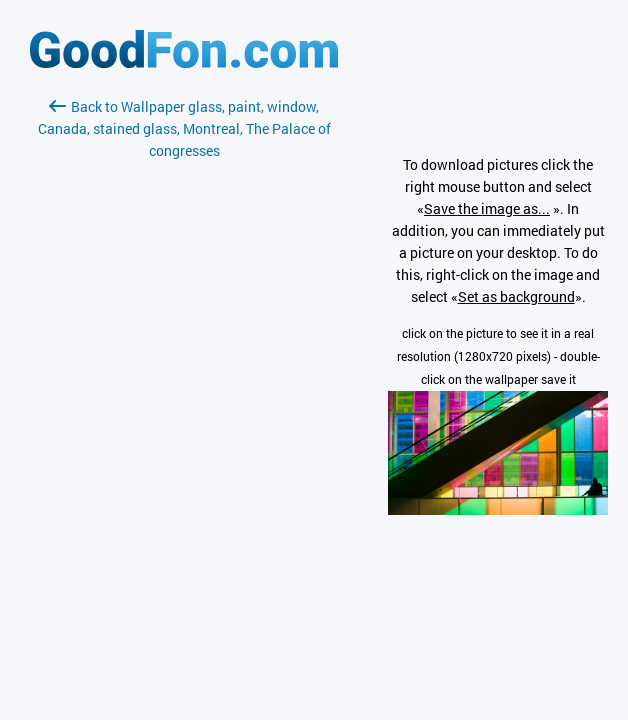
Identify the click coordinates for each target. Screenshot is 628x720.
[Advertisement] (184, 399)
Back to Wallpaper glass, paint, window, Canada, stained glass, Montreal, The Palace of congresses (184, 128)
